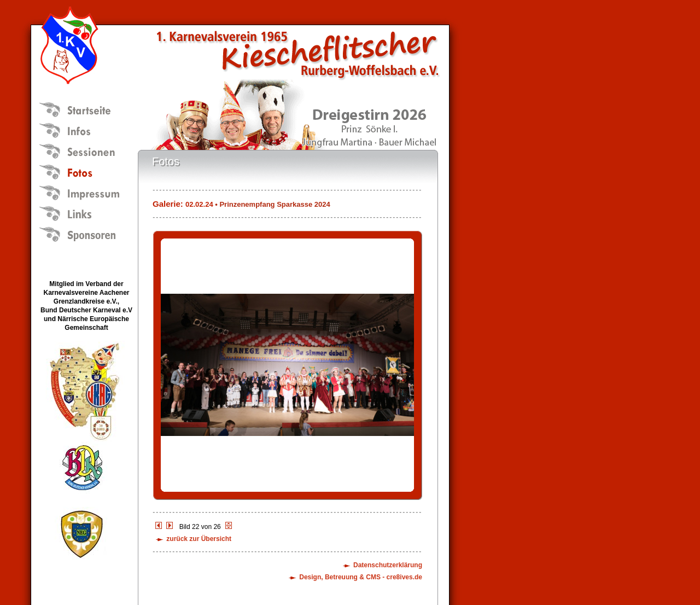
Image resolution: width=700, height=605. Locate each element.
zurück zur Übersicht (199, 539)
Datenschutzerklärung (388, 565)
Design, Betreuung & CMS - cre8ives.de (361, 577)
